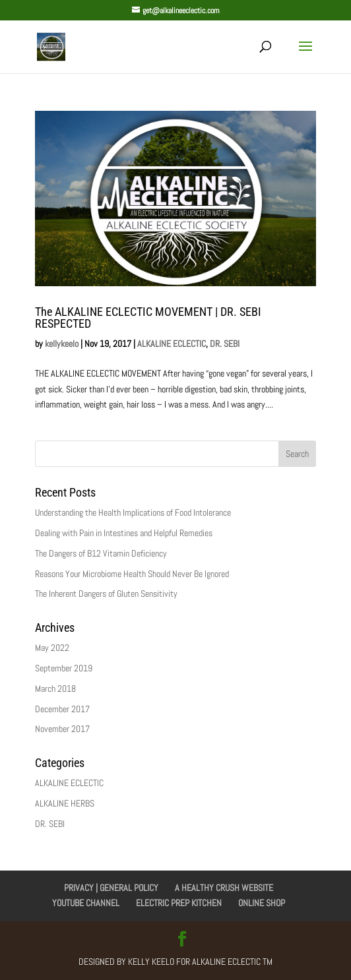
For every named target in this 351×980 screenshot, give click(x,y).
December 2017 (62, 709)
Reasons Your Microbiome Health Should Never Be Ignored (132, 574)
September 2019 (64, 668)
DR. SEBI (225, 344)
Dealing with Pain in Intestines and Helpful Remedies (124, 533)
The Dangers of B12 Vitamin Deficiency (101, 553)
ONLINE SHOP (262, 903)
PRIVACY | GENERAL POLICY (111, 888)
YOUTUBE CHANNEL (86, 903)
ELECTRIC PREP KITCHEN (179, 903)
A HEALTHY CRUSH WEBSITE (224, 888)
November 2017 (62, 729)
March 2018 (55, 689)
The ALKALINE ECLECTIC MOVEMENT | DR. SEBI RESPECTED (148, 318)
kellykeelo (62, 344)
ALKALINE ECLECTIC (172, 344)
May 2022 (52, 648)
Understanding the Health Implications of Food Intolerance (133, 512)
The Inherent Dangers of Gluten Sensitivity (106, 594)
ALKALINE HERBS (65, 803)
